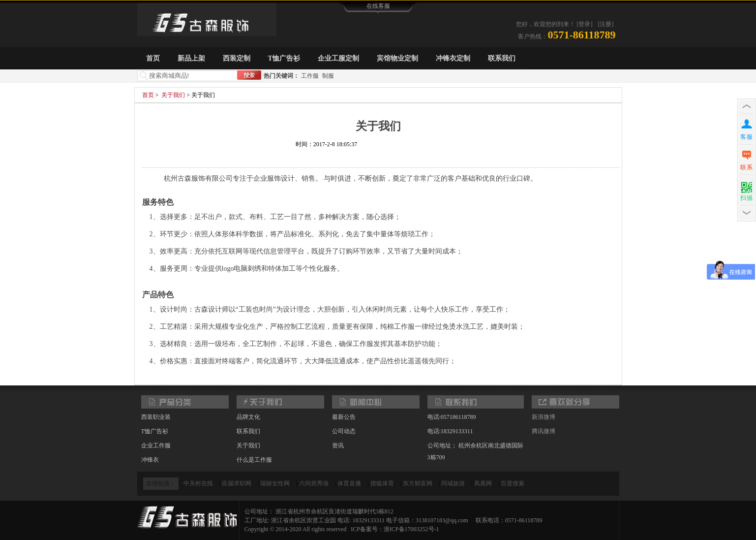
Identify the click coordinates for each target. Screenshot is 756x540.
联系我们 (502, 58)
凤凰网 (483, 483)
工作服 (310, 76)
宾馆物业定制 (397, 58)
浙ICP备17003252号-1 (411, 529)
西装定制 (237, 58)
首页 (153, 58)
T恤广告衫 (284, 58)
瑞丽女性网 (275, 483)
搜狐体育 (382, 483)
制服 (328, 76)
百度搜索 (513, 483)
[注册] (606, 24)
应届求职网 (237, 483)
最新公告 (344, 417)
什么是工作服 (254, 460)
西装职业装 (156, 417)
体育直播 (349, 483)
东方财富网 (418, 483)
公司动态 (344, 431)
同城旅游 (453, 483)
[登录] (585, 24)
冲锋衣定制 (453, 58)
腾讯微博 (544, 431)
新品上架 (191, 58)
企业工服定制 (338, 58)
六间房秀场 (314, 483)
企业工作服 (156, 445)
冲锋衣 (150, 460)
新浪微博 (544, 417)
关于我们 (173, 95)
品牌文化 (248, 417)
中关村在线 (198, 483)
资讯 (338, 445)
